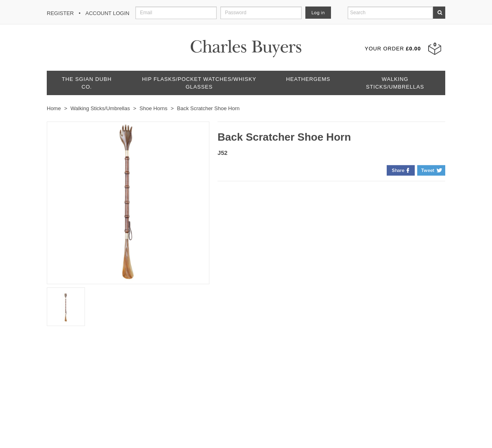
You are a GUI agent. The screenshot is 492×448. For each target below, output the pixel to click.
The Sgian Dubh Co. (87, 83)
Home (54, 108)
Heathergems (308, 79)
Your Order (393, 49)
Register (60, 13)
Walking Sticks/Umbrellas (395, 83)
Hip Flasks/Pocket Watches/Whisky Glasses (199, 83)
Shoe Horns (153, 108)
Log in (318, 13)
